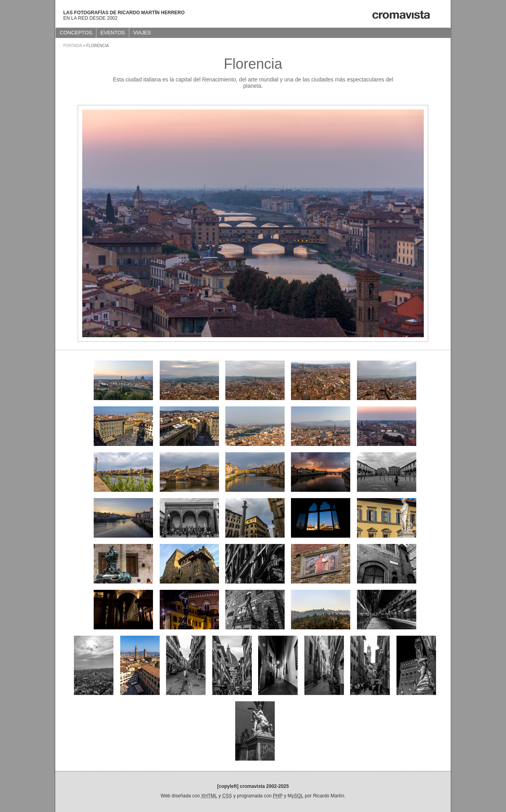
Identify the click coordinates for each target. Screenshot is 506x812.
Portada (73, 46)
